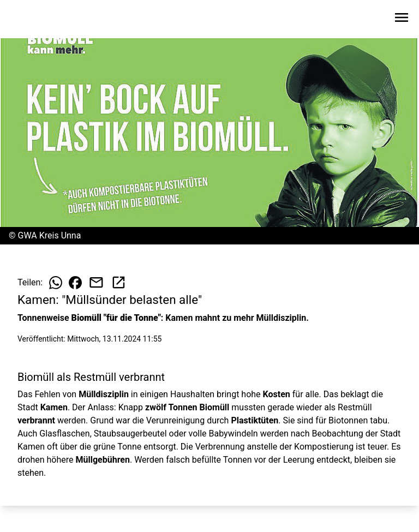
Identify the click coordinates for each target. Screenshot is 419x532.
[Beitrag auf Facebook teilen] (75, 283)
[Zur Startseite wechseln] (35, 20)
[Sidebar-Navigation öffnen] (402, 19)
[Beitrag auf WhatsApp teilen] (56, 283)
